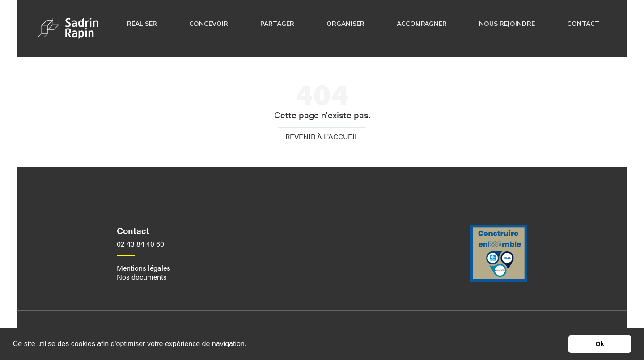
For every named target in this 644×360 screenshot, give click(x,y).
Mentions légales (144, 268)
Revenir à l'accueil (322, 136)
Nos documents (142, 277)
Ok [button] (600, 344)
